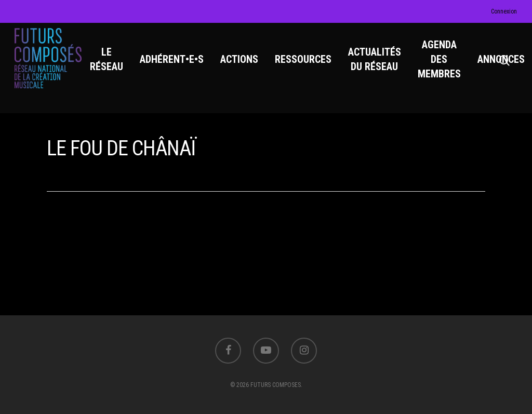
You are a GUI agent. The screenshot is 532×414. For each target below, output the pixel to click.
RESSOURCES (306, 63)
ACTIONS (242, 63)
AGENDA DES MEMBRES (442, 63)
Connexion (504, 11)
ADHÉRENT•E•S (174, 63)
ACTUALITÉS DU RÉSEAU (377, 63)
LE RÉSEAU (109, 63)
